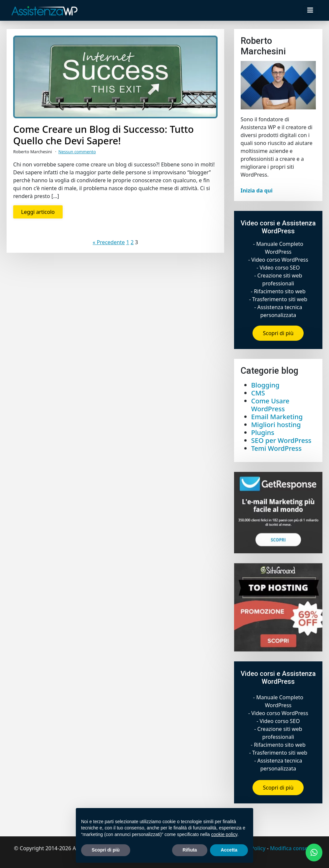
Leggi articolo (38, 212)
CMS (258, 393)
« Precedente (109, 242)
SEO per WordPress (281, 440)
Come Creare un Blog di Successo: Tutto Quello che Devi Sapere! (104, 135)
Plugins (263, 433)
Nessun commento (77, 152)
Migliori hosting (276, 425)
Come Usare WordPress (270, 405)
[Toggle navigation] (310, 10)
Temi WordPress (276, 448)
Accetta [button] (229, 850)
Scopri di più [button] (106, 850)
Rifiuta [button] (190, 850)
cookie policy (224, 834)
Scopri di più (278, 333)
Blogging (265, 385)
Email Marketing (277, 417)
